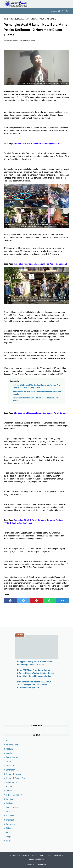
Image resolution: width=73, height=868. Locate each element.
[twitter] (23, 601)
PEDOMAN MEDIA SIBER (28, 855)
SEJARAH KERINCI (36, 859)
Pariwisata (11, 824)
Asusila (9, 753)
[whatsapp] (50, 601)
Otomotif (10, 820)
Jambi (9, 791)
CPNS (9, 761)
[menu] (7, 11)
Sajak (9, 841)
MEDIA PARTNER (55, 855)
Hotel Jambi (11, 782)
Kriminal (10, 799)
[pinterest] (36, 601)
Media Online (12, 807)
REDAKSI (13, 855)
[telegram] (63, 601)
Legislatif (10, 803)
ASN (8, 741)
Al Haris (9, 749)
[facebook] (10, 601)
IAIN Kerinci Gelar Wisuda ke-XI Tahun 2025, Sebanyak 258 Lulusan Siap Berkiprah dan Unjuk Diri (34, 685)
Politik (9, 832)
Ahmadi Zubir (12, 745)
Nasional (10, 816)
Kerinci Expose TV (14, 795)
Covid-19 (10, 766)
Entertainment (12, 770)
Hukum (9, 787)
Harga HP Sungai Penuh (17, 778)
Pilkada (9, 828)
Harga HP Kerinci (13, 774)
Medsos (10, 812)
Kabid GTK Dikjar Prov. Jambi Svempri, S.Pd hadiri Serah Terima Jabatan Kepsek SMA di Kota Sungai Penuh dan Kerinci (36, 673)
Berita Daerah (12, 757)
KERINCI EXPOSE (40, 864)
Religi (8, 837)
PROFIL (43, 855)
